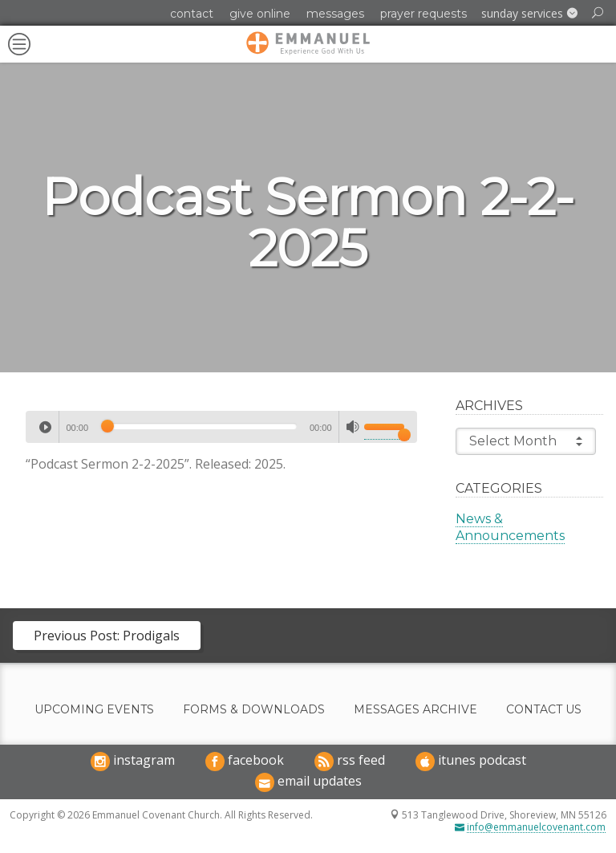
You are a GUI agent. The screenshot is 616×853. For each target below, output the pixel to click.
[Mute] (353, 427)
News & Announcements (510, 527)
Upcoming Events (94, 710)
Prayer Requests (423, 14)
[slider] (199, 426)
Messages (335, 14)
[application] (221, 427)
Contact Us (544, 710)
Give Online (260, 14)
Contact (192, 14)
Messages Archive (415, 710)
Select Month (526, 441)
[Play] (45, 427)
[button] (529, 14)
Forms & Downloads (254, 710)
